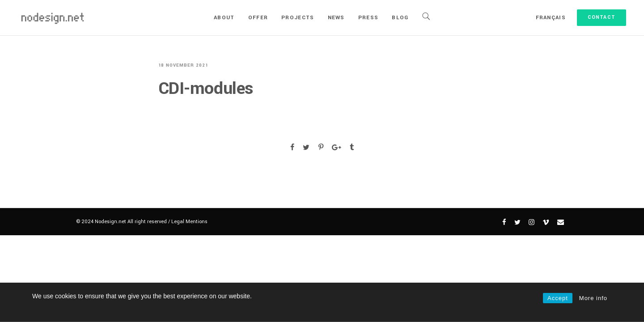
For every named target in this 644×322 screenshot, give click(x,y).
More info (593, 298)
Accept (558, 298)
